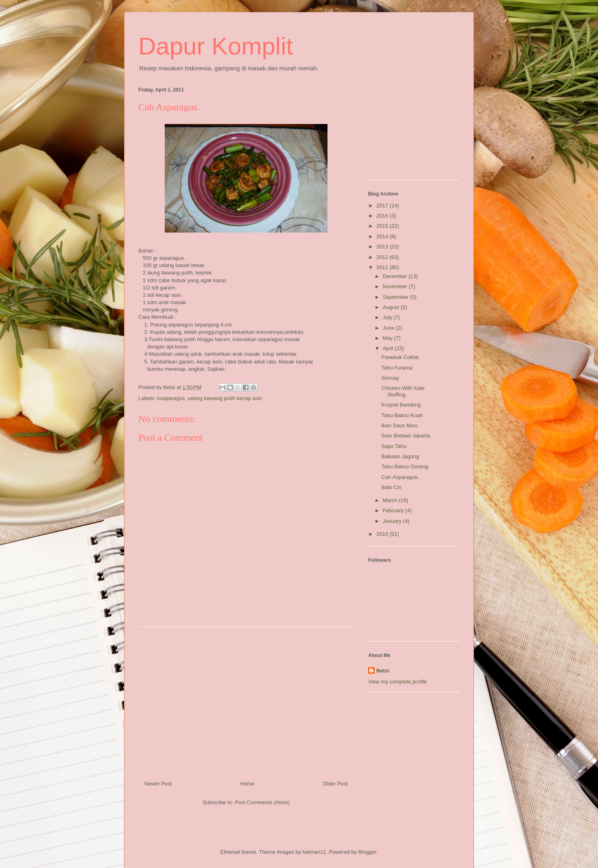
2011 (383, 267)
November (396, 286)
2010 (383, 534)
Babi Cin (391, 487)
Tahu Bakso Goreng (405, 467)
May (388, 338)
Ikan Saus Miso (399, 425)
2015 (383, 226)
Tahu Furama (397, 368)
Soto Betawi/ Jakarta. (406, 436)
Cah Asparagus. (400, 477)
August (392, 307)
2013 (383, 247)
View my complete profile (397, 682)
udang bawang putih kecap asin (225, 398)
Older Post (335, 784)
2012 (383, 257)
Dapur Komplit (216, 46)
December (396, 276)
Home (248, 784)
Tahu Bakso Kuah (402, 415)
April (389, 348)
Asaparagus (171, 398)
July (388, 317)
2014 (383, 236)
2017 (383, 206)
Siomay (390, 378)
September (396, 297)
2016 (383, 216)
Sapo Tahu (394, 446)
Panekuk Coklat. (400, 357)
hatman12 (314, 852)
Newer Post (158, 784)
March (391, 500)
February (394, 510)
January (393, 521)
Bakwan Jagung (400, 456)
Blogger (367, 852)
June (389, 328)
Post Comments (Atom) (262, 802)
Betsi (383, 671)
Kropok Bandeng (401, 405)
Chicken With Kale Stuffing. (403, 391)
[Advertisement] (246, 700)
